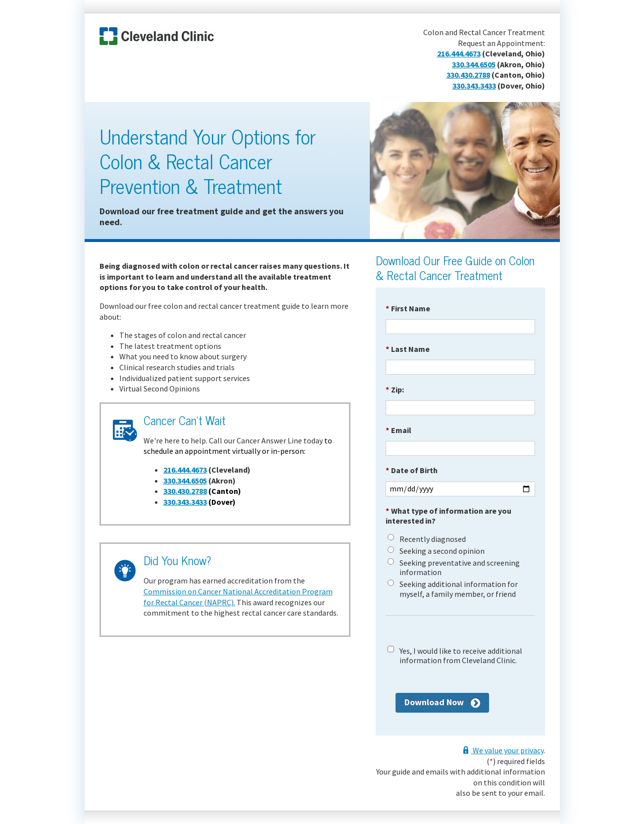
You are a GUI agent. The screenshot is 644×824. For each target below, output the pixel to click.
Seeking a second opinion (442, 551)
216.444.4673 (459, 53)
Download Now (434, 702)
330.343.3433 (474, 86)
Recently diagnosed (433, 539)
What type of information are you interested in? (448, 515)
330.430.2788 (468, 75)
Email (398, 430)
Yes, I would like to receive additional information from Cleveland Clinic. (461, 656)
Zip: (395, 389)
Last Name (408, 349)
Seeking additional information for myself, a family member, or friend (459, 589)
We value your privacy (507, 750)
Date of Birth (412, 470)
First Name (408, 308)
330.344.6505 (474, 64)
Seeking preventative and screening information (460, 568)
